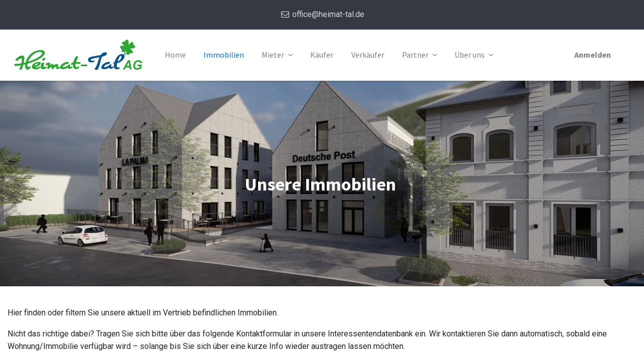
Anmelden (593, 55)
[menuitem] (175, 55)
